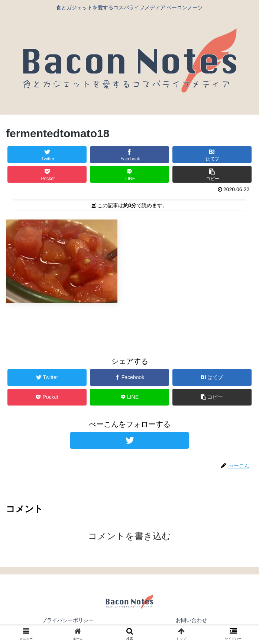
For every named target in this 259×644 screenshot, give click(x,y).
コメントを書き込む (129, 536)
